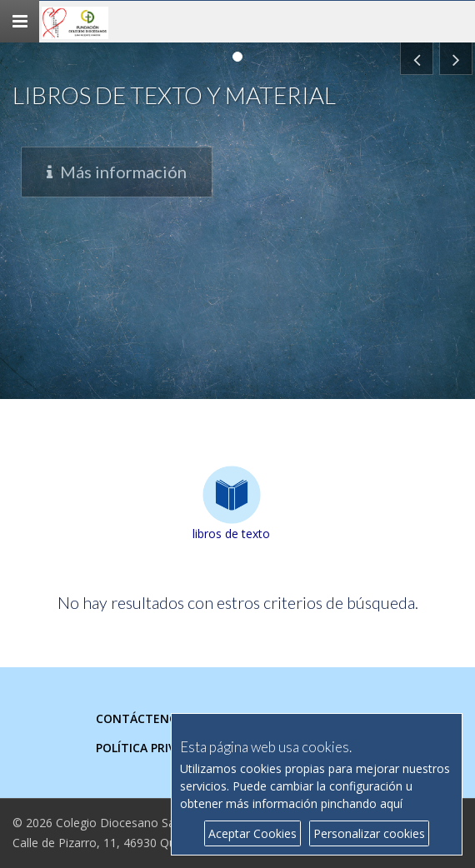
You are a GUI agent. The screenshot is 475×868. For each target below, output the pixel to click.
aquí (391, 803)
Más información (117, 192)
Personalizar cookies (369, 833)
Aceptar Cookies (252, 833)
